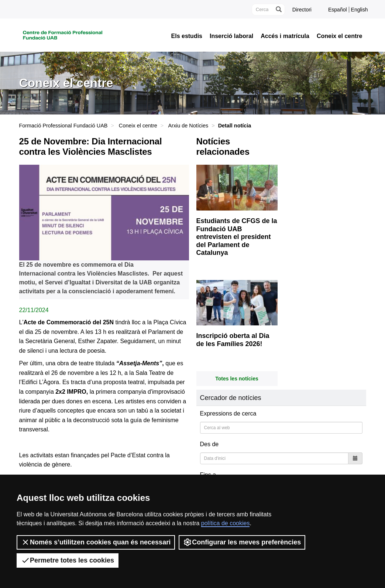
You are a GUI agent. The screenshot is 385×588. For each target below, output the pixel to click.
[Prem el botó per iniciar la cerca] (278, 10)
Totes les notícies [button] (237, 379)
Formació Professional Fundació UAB (63, 126)
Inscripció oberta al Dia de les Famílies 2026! (233, 340)
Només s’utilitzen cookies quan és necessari (96, 542)
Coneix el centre (138, 126)
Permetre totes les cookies (68, 560)
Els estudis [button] (187, 36)
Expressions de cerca (228, 413)
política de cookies (226, 523)
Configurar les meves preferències (242, 542)
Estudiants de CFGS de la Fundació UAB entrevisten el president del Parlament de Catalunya (237, 237)
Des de (209, 444)
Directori (302, 10)
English (360, 10)
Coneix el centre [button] (340, 36)
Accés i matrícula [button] (285, 36)
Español (338, 10)
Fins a (208, 475)
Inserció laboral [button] (231, 36)
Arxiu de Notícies (188, 126)
